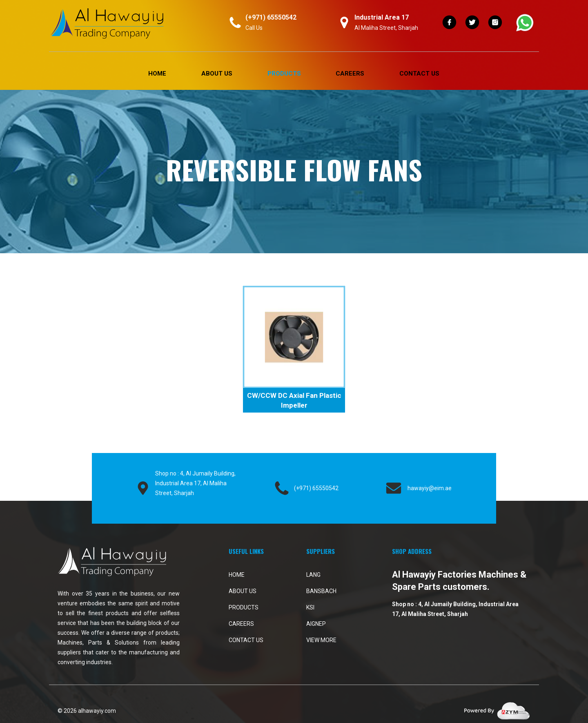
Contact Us (419, 74)
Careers (350, 74)
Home (157, 74)
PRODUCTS (284, 74)
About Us (217, 74)
